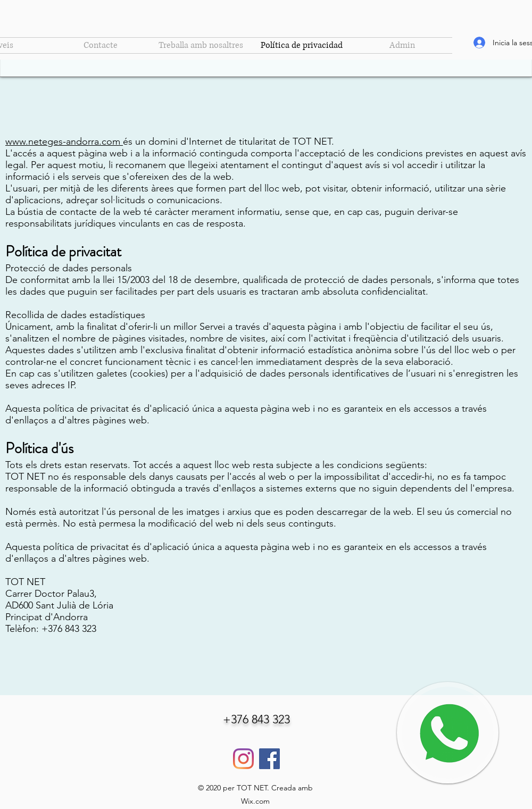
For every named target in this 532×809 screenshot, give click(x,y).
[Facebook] (269, 759)
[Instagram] (243, 759)
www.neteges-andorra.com (63, 141)
